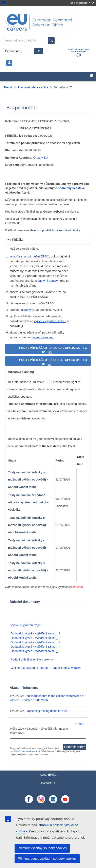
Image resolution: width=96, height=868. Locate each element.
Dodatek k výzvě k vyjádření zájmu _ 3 (36, 642)
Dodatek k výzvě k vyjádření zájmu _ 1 (36, 633)
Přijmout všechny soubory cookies (42, 848)
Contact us (48, 783)
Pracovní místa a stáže (33, 87)
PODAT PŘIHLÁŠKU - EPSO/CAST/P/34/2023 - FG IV (53, 350)
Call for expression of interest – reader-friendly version (46, 668)
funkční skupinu (43, 337)
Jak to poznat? (82, 3)
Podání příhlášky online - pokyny (32, 659)
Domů (8, 87)
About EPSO (48, 775)
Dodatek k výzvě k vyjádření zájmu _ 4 (36, 647)
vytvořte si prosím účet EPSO (29, 256)
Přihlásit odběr (75, 747)
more (81, 724)
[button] (79, 55)
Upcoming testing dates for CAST (49, 711)
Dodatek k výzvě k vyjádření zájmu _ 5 (36, 651)
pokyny (29, 310)
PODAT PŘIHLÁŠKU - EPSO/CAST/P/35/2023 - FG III (53, 362)
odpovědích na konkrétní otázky (59, 230)
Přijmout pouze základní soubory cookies (47, 859)
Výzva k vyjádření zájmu (26, 625)
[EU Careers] (48, 22)
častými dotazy (48, 281)
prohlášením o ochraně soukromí (25, 751)
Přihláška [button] (17, 240)
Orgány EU (41, 158)
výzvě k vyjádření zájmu (50, 321)
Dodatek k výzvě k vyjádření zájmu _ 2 (36, 638)
